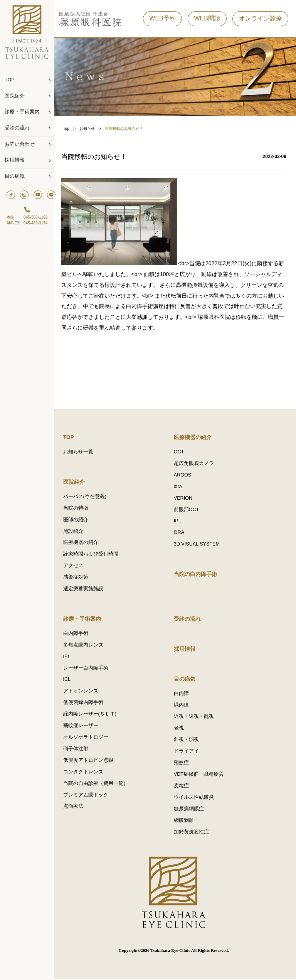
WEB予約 (162, 19)
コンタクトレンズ (86, 773)
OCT (180, 452)
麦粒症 (182, 787)
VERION (184, 498)
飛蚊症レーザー (83, 727)
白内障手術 (78, 634)
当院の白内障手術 (197, 575)
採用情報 (15, 160)
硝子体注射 (78, 750)
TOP (10, 80)
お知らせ (89, 129)
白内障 (182, 694)
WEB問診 (207, 19)
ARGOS (184, 475)
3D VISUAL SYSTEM (198, 545)
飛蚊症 (182, 764)
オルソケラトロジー (88, 738)
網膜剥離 (185, 822)
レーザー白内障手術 (88, 669)
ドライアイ (188, 752)
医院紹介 (15, 96)
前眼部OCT (188, 510)
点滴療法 (76, 808)
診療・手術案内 (22, 112)
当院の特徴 (78, 509)
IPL (179, 522)
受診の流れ (17, 128)
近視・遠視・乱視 (195, 717)
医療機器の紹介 (83, 543)
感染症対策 (78, 578)
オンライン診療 (261, 19)
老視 (180, 729)
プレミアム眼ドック (88, 796)
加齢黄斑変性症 (193, 833)
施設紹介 (76, 532)
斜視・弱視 (188, 741)
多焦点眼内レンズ (86, 646)
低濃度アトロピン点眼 (91, 761)
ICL (69, 680)
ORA (180, 533)
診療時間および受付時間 (93, 555)
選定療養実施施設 (86, 589)
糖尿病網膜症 (190, 810)
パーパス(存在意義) (87, 497)
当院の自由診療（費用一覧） (98, 785)
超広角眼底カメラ (195, 464)
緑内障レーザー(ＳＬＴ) (92, 715)
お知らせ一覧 (81, 452)
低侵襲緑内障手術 (86, 704)
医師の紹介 (78, 520)
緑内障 (182, 706)
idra (179, 487)
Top (69, 129)
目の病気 (15, 176)
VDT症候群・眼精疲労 (200, 775)
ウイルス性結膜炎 (195, 798)
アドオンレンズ (83, 692)
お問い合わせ (20, 144)
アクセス (76, 566)
